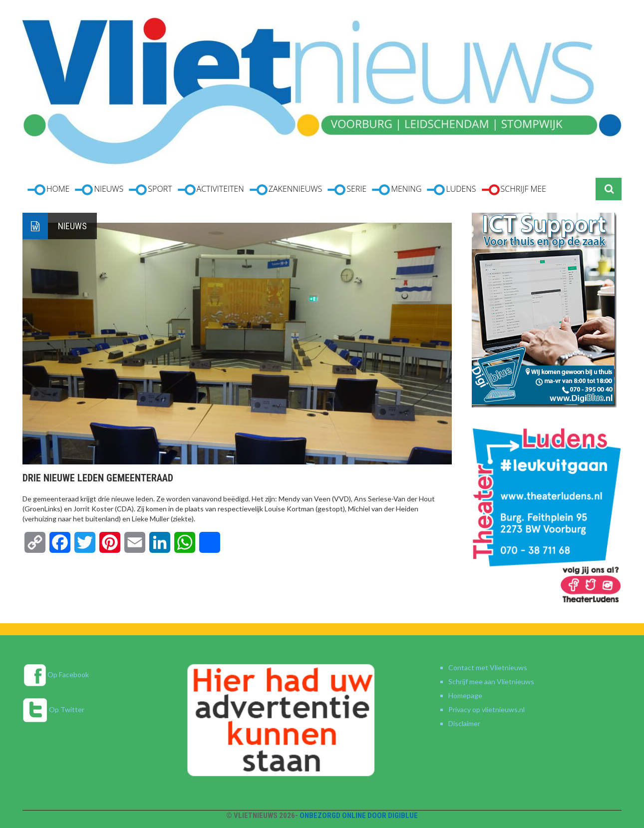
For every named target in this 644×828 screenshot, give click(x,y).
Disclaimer (464, 723)
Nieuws (72, 226)
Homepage (465, 695)
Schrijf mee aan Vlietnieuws (491, 681)
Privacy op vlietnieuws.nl (486, 709)
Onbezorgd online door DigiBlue (359, 816)
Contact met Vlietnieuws (488, 667)
